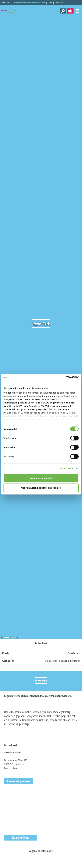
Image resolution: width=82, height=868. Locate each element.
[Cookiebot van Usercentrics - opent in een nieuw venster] (66, 378)
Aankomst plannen (18, 781)
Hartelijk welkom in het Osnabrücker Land (29, 3)
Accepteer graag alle (41, 478)
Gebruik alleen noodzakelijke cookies (41, 488)
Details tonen (66, 469)
